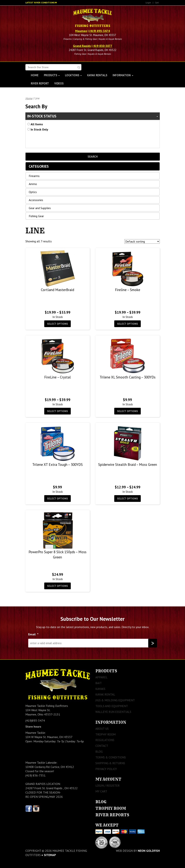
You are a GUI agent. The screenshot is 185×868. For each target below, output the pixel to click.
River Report (40, 83)
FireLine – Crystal (57, 377)
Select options (57, 324)
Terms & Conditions (111, 757)
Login (148, 3)
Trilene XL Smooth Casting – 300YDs (128, 377)
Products (52, 75)
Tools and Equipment (112, 706)
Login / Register (108, 785)
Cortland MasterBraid (57, 290)
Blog (99, 751)
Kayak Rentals (97, 75)
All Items (37, 124)
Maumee (81, 31)
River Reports (112, 815)
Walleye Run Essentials (113, 712)
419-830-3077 (103, 46)
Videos (59, 83)
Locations (73, 75)
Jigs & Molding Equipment (115, 700)
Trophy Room (105, 734)
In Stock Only (39, 129)
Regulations (105, 740)
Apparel (101, 677)
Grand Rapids (82, 46)
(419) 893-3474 (100, 31)
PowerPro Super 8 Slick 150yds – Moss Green (57, 554)
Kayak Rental (105, 694)
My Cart (101, 791)
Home (35, 75)
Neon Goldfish (149, 851)
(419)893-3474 (35, 721)
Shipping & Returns (110, 763)
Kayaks (100, 689)
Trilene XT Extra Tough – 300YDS (57, 464)
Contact (102, 746)
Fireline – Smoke (128, 290)
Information (123, 75)
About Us (102, 729)
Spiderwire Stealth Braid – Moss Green (128, 464)
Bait (99, 683)
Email (33, 634)
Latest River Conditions (40, 3)
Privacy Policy (106, 769)
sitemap (50, 855)
